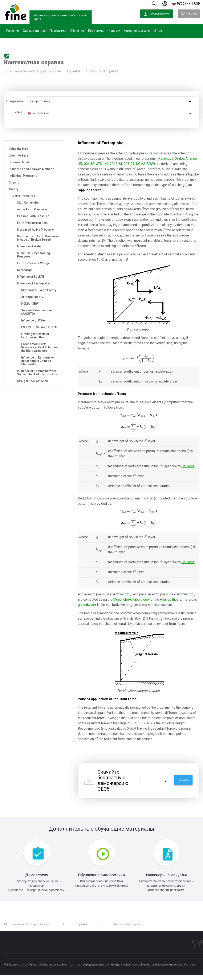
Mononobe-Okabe (171, 159)
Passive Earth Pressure (33, 216)
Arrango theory (170, 600)
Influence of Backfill (31, 277)
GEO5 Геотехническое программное (32, 72)
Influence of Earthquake (33, 283)
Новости (114, 31)
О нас (158, 31)
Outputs (14, 182)
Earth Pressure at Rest (32, 223)
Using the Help (19, 149)
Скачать (183, 780)
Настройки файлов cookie (128, 969)
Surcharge (24, 270)
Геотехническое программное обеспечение (61, 18)
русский (184, 4)
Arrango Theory (32, 297)
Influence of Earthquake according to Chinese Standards (37, 361)
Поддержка (96, 31)
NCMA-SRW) (145, 164)
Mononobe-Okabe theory (131, 600)
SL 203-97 (127, 164)
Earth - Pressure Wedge (33, 263)
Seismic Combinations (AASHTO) (37, 312)
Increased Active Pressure (35, 230)
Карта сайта (58, 969)
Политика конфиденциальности (88, 969)
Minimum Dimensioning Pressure (34, 255)
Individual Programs (23, 176)
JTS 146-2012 (107, 164)
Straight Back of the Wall (34, 381)
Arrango (191, 159)
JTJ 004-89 (86, 164)
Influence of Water (29, 246)
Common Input (19, 162)
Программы (58, 31)
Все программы (40, 101)
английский (41, 113)
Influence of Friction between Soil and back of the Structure (37, 373)
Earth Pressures (24, 196)
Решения (13, 31)
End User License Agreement (164, 969)
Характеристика (34, 31)
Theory (13, 189)
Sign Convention (28, 203)
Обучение (77, 31)
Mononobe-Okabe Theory (39, 290)
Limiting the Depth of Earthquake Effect (35, 336)
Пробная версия (157, 14)
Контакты (190, 969)
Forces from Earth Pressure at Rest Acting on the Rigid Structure (39, 347)
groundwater (87, 605)
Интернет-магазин (137, 31)
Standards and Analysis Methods (31, 169)
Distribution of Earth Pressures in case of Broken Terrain (38, 238)
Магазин (189, 14)
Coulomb (188, 466)
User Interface (18, 155)
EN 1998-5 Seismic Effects (39, 327)
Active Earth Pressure (32, 209)
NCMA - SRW (30, 304)
